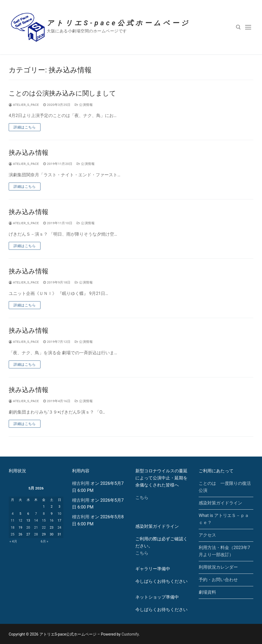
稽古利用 (81, 483)
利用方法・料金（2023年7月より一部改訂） (224, 551)
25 (13, 534)
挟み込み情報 (29, 153)
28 (36, 534)
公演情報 (84, 105)
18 (13, 528)
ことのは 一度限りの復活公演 (225, 487)
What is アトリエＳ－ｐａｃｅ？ (224, 519)
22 (44, 528)
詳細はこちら (25, 127)
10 (60, 514)
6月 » (45, 541)
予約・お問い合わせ (218, 580)
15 (44, 520)
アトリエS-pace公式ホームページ (118, 23)
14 (36, 520)
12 (20, 520)
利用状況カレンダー (218, 567)
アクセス (207, 535)
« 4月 (13, 541)
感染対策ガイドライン (220, 503)
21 (36, 528)
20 (28, 528)
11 (13, 520)
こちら (142, 497)
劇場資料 (207, 592)
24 (60, 528)
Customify (130, 634)
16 (52, 520)
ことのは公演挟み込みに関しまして (62, 93)
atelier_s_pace (24, 105)
